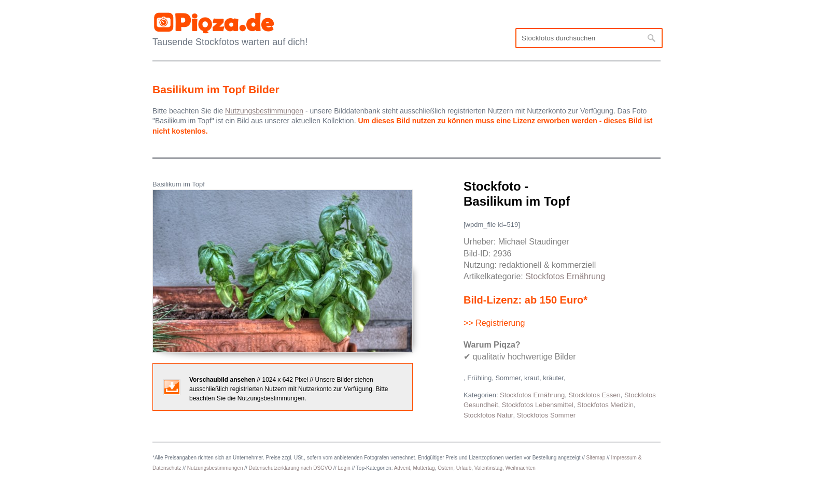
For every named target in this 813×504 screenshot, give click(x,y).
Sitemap (596, 458)
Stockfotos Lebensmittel (538, 405)
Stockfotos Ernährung (565, 276)
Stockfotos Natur (488, 415)
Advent (402, 468)
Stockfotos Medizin (605, 405)
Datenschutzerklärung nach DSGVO (291, 468)
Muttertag (424, 468)
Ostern (445, 468)
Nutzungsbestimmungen (215, 468)
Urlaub (464, 468)
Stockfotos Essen (594, 395)
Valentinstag (488, 468)
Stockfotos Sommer (546, 415)
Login (344, 468)
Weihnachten (521, 468)
